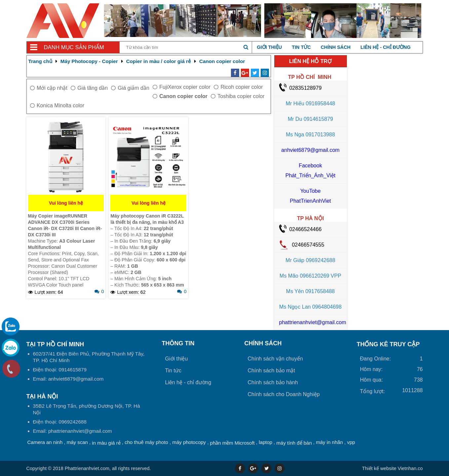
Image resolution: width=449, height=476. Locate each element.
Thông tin (178, 343)
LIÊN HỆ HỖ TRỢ (310, 61)
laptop (265, 442)
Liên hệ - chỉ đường (386, 47)
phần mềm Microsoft (232, 443)
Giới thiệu (270, 47)
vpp (351, 442)
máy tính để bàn (294, 443)
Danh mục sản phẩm (74, 47)
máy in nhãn (329, 442)
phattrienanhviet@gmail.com (313, 322)
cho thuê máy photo (146, 442)
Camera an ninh (45, 442)
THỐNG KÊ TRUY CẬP (388, 344)
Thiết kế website (379, 468)
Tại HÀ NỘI (42, 396)
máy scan (77, 442)
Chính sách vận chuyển (275, 359)
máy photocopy (189, 442)
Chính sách (336, 47)
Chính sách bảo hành (273, 382)
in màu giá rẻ (106, 443)
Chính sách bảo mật (271, 371)
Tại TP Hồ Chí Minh (55, 344)
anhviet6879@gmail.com (310, 150)
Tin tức (301, 47)
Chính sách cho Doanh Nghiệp (284, 394)
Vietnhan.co (393, 468)
